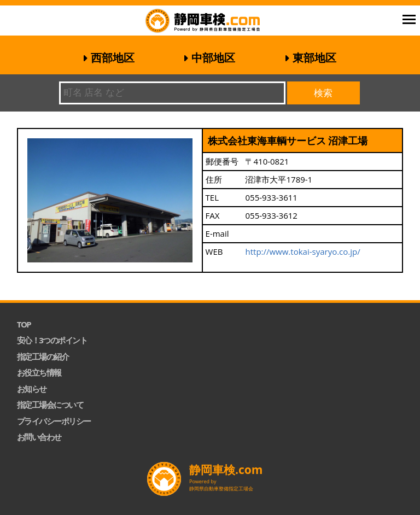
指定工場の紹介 (43, 356)
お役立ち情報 (39, 372)
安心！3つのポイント (52, 340)
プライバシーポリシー (54, 421)
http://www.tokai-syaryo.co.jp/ (302, 251)
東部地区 (314, 58)
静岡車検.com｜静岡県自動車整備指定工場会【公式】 (217, 22)
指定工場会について (50, 405)
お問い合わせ (39, 437)
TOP (24, 324)
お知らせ (32, 389)
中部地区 (213, 58)
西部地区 (113, 58)
